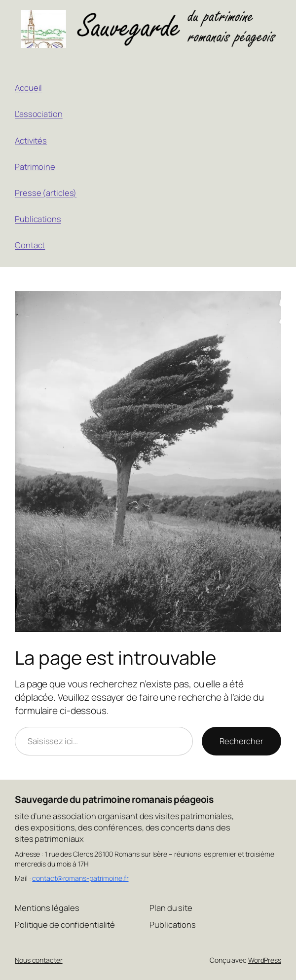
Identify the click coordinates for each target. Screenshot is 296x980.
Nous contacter (39, 960)
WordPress (265, 960)
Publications (38, 219)
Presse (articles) (46, 193)
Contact (30, 245)
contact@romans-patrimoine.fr (80, 878)
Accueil (28, 88)
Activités (31, 140)
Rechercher (241, 741)
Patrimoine (35, 167)
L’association (39, 114)
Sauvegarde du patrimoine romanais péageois (114, 799)
